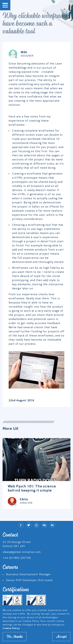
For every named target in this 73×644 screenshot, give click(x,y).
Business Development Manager (28, 575)
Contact (10, 535)
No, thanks (14, 638)
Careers (10, 567)
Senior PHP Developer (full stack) (29, 580)
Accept (61, 638)
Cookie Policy (11, 630)
